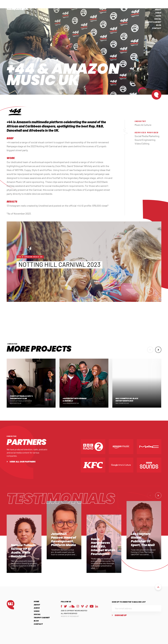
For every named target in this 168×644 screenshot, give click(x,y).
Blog (159, 25)
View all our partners (22, 467)
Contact (157, 29)
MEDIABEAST (74, 622)
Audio (158, 13)
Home (159, 7)
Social (158, 19)
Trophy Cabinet (153, 22)
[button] (150, 352)
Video (158, 16)
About (158, 10)
